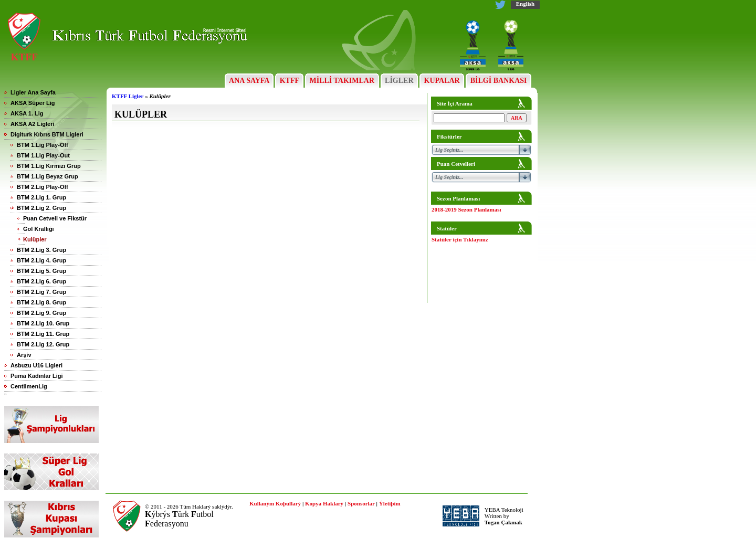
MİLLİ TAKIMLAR (342, 81)
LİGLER (399, 81)
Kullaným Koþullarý (275, 503)
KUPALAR (442, 81)
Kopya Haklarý (324, 503)
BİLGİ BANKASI (498, 81)
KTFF (289, 81)
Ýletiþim (390, 503)
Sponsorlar (361, 503)
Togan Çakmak (503, 522)
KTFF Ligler (128, 96)
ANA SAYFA (249, 81)
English (525, 4)
